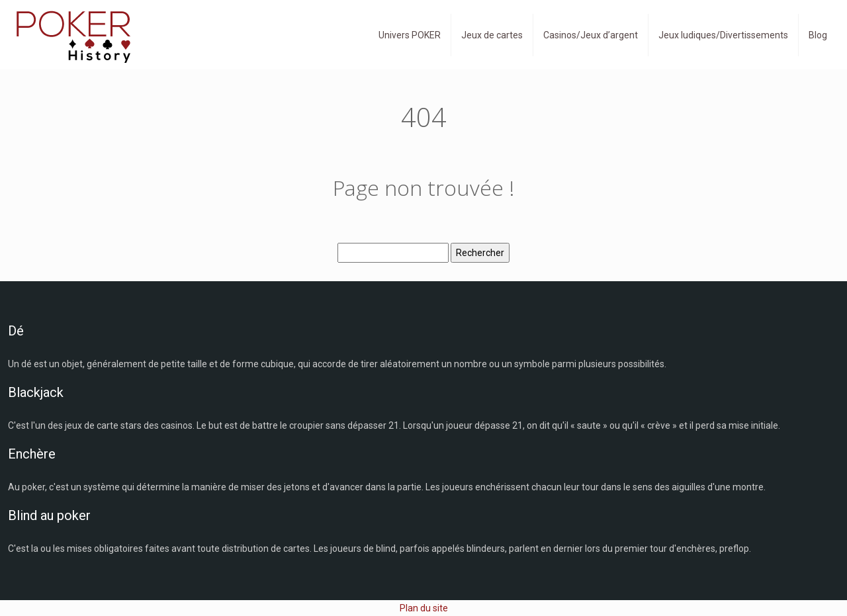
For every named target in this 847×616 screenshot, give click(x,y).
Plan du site (424, 608)
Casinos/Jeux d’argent (591, 35)
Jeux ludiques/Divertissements (723, 35)
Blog (818, 35)
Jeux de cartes (492, 35)
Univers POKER (410, 35)
